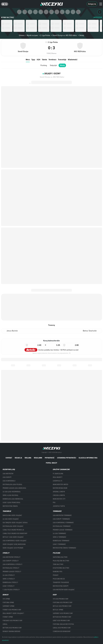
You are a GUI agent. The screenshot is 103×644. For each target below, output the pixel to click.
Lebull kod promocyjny (62, 628)
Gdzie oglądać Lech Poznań (13, 548)
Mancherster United (60, 484)
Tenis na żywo (58, 564)
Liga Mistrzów (8, 474)
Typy (33, 59)
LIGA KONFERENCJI (9, 481)
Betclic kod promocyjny (62, 606)
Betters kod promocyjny (12, 628)
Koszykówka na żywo (61, 568)
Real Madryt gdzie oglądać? (13, 613)
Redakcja (18, 458)
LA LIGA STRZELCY (9, 575)
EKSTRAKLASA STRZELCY (11, 568)
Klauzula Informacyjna (88, 458)
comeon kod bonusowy (62, 631)
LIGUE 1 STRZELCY (9, 586)
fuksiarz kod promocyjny (13, 621)
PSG (54, 503)
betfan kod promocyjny (62, 617)
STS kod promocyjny (61, 599)
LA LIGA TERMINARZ (59, 533)
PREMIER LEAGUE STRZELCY (12, 572)
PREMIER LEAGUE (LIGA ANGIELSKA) (14, 488)
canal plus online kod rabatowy (15, 533)
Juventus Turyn (59, 506)
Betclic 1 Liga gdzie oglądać (13, 537)
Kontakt (9, 458)
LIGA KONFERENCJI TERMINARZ (63, 523)
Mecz (28, 59)
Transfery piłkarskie (61, 582)
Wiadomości (73, 59)
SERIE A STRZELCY (9, 579)
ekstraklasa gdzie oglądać (13, 526)
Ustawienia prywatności (67, 458)
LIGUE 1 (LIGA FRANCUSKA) (11, 503)
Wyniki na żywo (8, 17)
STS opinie (6, 599)
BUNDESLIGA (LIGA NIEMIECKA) (13, 499)
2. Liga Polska (44, 35)
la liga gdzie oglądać (11, 519)
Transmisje (62, 59)
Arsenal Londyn (59, 492)
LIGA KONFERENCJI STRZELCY (13, 564)
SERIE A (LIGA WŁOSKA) (10, 495)
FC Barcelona (58, 474)
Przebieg (44, 65)
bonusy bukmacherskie (11, 631)
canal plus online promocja (13, 530)
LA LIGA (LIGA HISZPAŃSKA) (12, 492)
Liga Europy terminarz (61, 519)
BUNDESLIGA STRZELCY (10, 582)
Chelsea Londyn (59, 495)
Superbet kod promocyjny (63, 613)
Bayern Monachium (60, 488)
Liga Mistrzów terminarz (62, 515)
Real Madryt (58, 477)
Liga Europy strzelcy (11, 561)
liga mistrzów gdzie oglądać (64, 590)
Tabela (44, 59)
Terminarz (52, 59)
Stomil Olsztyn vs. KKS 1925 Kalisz (64, 35)
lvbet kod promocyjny (61, 621)
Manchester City (59, 499)
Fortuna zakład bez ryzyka (63, 624)
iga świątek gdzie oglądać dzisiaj (15, 523)
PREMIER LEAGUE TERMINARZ (63, 530)
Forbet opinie (8, 617)
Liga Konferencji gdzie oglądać (15, 541)
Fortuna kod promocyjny (63, 603)
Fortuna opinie (8, 603)
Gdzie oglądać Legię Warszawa (14, 544)
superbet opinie (9, 606)
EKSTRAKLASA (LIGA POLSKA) (12, 484)
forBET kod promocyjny (12, 610)
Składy (62, 65)
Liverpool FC (58, 481)
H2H (38, 59)
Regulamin (38, 458)
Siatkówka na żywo (60, 557)
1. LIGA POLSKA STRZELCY (11, 590)
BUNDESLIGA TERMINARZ (61, 541)
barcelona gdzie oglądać (12, 515)
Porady (56, 575)
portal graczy (51, 463)
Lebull (5, 624)
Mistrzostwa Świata (10, 506)
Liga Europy (7, 477)
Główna (22, 35)
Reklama (28, 458)
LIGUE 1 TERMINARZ (59, 544)
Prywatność (50, 458)
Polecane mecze (59, 579)
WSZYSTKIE (98, 17)
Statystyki (53, 65)
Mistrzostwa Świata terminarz (64, 548)
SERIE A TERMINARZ (59, 537)
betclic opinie (58, 610)
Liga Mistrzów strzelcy (12, 557)
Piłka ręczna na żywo (61, 561)
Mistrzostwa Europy (61, 586)
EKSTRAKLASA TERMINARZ (62, 526)
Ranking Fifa (58, 572)
